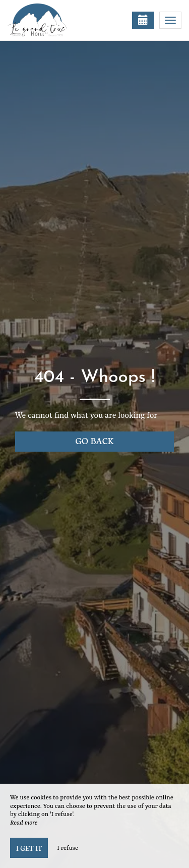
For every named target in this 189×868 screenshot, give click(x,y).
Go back (95, 440)
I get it (29, 848)
